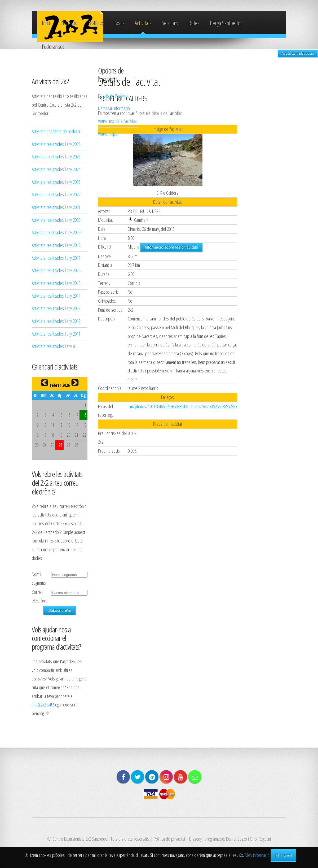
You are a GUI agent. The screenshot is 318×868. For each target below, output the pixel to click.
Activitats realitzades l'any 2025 (56, 156)
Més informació (257, 855)
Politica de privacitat (169, 839)
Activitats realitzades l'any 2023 (56, 182)
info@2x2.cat (41, 704)
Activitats (143, 23)
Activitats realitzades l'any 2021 (56, 207)
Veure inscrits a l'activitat (117, 121)
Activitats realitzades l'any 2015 (56, 283)
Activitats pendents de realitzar (56, 131)
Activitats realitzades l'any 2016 (56, 270)
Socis (119, 23)
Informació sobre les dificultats (171, 247)
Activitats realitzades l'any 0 (53, 346)
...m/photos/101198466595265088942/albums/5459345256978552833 (182, 406)
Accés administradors (298, 53)
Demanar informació (114, 108)
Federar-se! (53, 47)
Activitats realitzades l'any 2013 (56, 308)
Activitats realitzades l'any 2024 (56, 169)
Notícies (96, 23)
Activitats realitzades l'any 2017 (56, 258)
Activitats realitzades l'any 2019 (56, 232)
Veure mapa (108, 134)
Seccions (170, 23)
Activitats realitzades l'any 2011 (56, 334)
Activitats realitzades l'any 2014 (56, 296)
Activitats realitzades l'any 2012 (56, 321)
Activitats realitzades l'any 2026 (56, 144)
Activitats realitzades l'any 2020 (56, 220)
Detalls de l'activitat (113, 96)
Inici (46, 23)
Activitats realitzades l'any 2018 (56, 245)
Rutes (194, 23)
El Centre (69, 23)
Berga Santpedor (226, 23)
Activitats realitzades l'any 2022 (56, 194)
